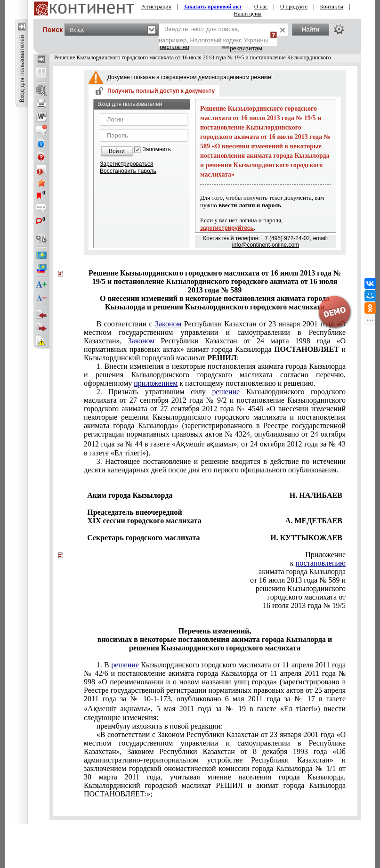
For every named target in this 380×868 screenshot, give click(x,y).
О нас (261, 7)
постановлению (321, 563)
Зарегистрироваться (126, 164)
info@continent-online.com (266, 245)
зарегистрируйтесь (227, 228)
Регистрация (156, 7)
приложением (156, 383)
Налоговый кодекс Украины (229, 40)
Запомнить (157, 150)
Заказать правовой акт (213, 7)
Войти (117, 151)
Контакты (331, 7)
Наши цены (248, 14)
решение (226, 392)
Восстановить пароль (128, 171)
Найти (311, 29)
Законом (168, 324)
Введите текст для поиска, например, (213, 35)
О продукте (294, 7)
